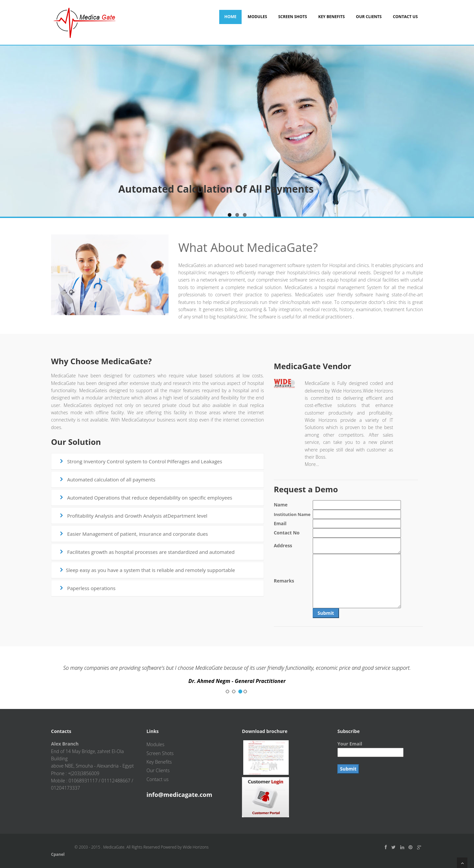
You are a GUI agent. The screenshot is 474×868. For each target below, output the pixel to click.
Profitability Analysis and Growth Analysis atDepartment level (133, 516)
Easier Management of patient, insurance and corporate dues (133, 534)
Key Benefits (332, 17)
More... (312, 464)
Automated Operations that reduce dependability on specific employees (145, 498)
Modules (257, 17)
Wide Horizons (196, 847)
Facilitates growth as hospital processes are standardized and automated (146, 552)
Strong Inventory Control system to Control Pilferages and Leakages (140, 461)
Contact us (158, 779)
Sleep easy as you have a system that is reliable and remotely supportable (147, 570)
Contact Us (405, 17)
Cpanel (58, 854)
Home (231, 17)
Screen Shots (292, 17)
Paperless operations (87, 588)
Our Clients (369, 17)
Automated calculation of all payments (107, 479)
